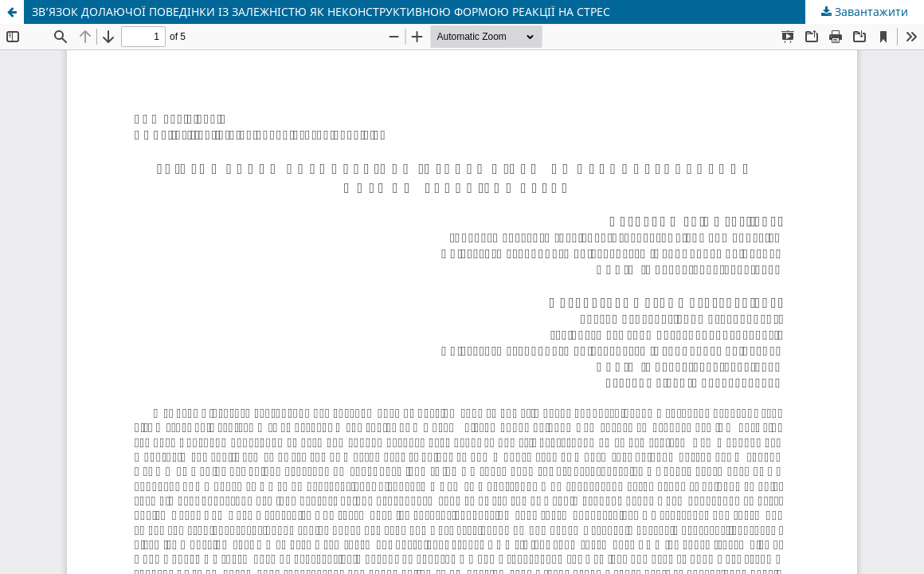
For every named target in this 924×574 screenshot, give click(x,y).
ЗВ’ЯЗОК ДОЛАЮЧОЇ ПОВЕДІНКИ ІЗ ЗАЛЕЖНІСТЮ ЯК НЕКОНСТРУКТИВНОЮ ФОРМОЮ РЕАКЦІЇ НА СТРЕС (321, 12)
